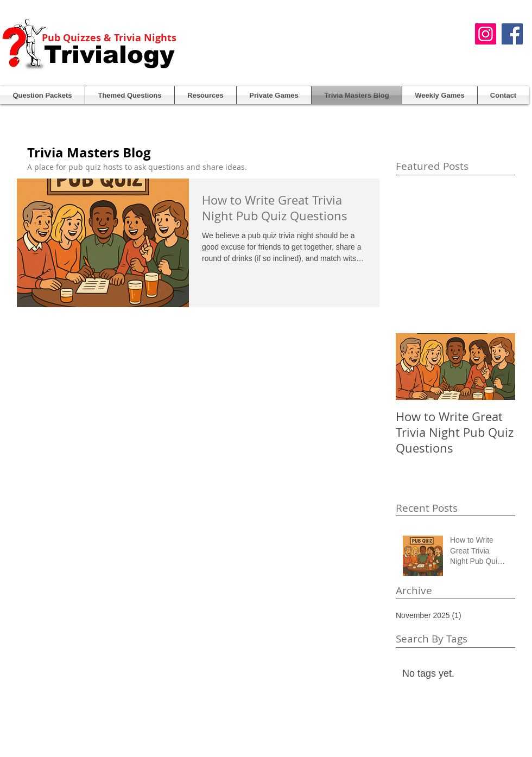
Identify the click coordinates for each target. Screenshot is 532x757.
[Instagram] (486, 34)
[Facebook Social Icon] (512, 34)
